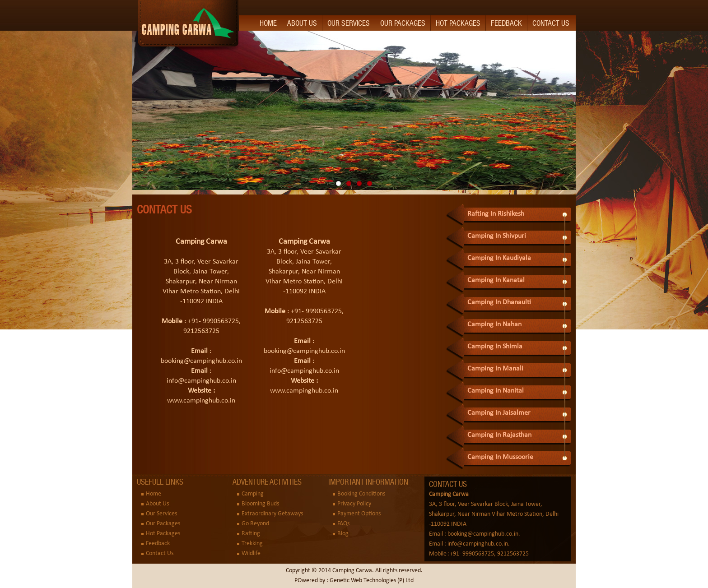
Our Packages (403, 23)
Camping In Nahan (494, 324)
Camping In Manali (495, 369)
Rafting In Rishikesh (496, 214)
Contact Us (551, 23)
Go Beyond (255, 524)
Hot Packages (458, 23)
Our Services (349, 23)
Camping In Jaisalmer (499, 413)
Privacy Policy (354, 504)
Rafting (251, 534)
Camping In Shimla (495, 347)
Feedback (506, 23)
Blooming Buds (260, 504)
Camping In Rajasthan (499, 435)
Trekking (252, 544)
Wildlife (251, 553)
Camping (253, 494)
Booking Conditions (361, 494)
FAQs (343, 524)
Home (268, 23)
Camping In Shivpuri (497, 236)
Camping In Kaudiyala (499, 258)
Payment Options (359, 514)
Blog (343, 534)
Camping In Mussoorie (500, 457)
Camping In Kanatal (496, 280)
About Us (302, 23)
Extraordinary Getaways (272, 514)
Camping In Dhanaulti (499, 302)
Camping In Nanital (496, 391)
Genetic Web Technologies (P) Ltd (372, 581)
